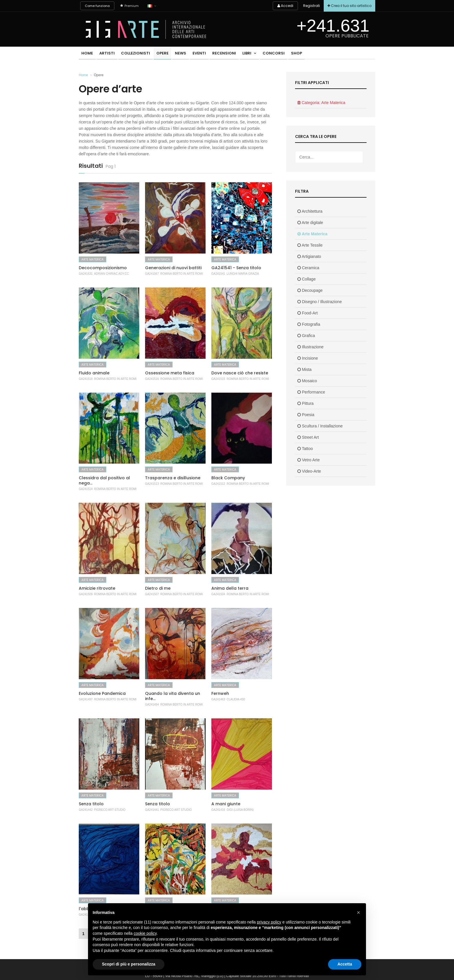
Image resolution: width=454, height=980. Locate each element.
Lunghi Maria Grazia (243, 274)
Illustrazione (311, 347)
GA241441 (152, 810)
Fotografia (309, 324)
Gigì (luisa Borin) (240, 810)
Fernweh (220, 693)
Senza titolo (91, 804)
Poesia (306, 415)
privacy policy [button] (269, 922)
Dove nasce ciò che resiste (240, 373)
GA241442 (86, 810)
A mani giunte (226, 804)
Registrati (310, 6)
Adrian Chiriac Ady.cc (111, 274)
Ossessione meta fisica (170, 373)
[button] (358, 912)
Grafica (306, 336)
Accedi (283, 6)
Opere (158, 54)
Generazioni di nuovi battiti (173, 268)
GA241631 (86, 274)
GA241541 (218, 274)
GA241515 (218, 379)
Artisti (105, 54)
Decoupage (310, 290)
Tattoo (305, 449)
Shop (285, 54)
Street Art (308, 437)
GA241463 (218, 699)
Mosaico (307, 381)
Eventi (193, 54)
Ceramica (308, 268)
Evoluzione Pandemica (102, 693)
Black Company (228, 478)
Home (87, 54)
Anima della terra (230, 588)
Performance (311, 392)
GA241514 (86, 489)
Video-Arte (309, 471)
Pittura (305, 403)
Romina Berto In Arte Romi (182, 274)
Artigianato (309, 256)
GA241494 (152, 705)
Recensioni (216, 54)
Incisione (308, 358)
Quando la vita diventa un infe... (173, 696)
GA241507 (152, 594)
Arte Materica (93, 259)
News (175, 54)
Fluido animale (94, 373)
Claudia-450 (236, 699)
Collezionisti (133, 54)
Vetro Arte (309, 460)
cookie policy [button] (145, 933)
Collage (306, 279)
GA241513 (152, 484)
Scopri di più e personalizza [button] (129, 964)
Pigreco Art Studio (110, 810)
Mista (304, 369)
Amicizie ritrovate (97, 588)
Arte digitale (310, 223)
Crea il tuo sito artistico (349, 6)
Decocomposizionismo (103, 268)
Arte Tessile (310, 245)
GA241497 (86, 699)
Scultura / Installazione (320, 426)
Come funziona (97, 6)
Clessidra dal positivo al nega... (104, 480)
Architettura (310, 211)
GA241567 (152, 274)
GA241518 (86, 379)
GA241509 (86, 594)
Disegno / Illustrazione (320, 302)
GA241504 (218, 594)
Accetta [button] (345, 964)
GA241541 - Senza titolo (236, 268)
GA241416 (218, 810)
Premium (129, 6)
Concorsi (263, 54)
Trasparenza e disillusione (173, 478)
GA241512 (218, 484)
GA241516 (152, 379)
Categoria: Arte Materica (321, 103)
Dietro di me (158, 588)
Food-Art (307, 313)
